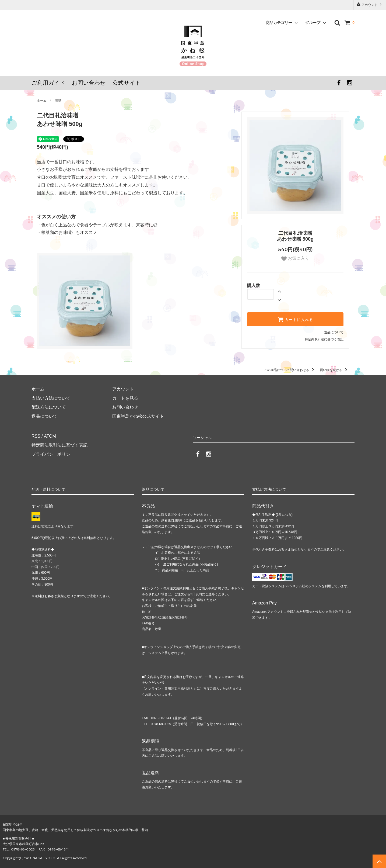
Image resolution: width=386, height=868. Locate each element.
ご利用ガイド (48, 83)
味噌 (58, 101)
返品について (334, 332)
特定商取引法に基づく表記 (324, 339)
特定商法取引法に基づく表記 (59, 445)
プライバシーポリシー (53, 454)
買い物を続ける (334, 370)
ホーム (42, 101)
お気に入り (295, 259)
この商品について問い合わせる (290, 370)
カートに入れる (295, 319)
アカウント (370, 4)
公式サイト (127, 83)
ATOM (50, 436)
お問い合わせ (89, 83)
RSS (36, 436)
